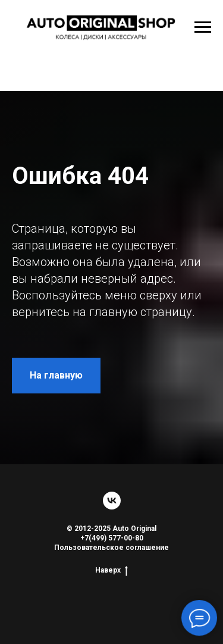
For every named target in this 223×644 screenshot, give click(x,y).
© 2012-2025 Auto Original (111, 529)
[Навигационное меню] (203, 27)
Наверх (111, 570)
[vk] (112, 501)
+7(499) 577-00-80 (112, 538)
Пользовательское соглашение (111, 548)
